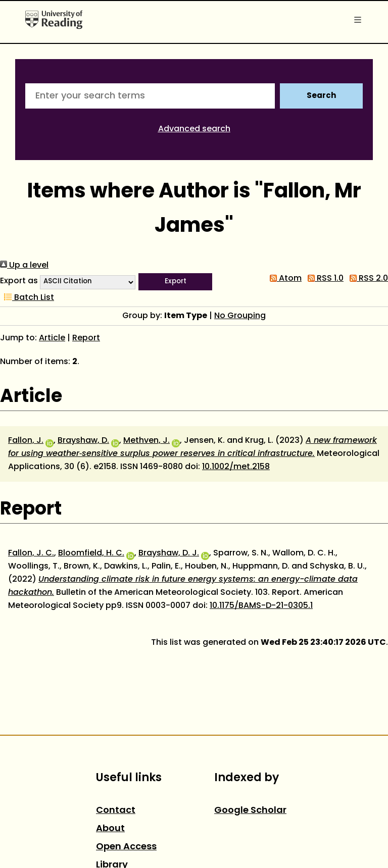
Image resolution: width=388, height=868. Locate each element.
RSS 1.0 (324, 279)
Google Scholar (250, 811)
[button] (175, 282)
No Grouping (240, 316)
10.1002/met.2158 (236, 467)
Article (52, 338)
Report (86, 338)
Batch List (27, 298)
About (110, 829)
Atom (284, 279)
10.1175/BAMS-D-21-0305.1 (261, 606)
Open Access (126, 847)
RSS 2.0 (367, 279)
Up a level (24, 266)
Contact (116, 811)
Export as (19, 281)
